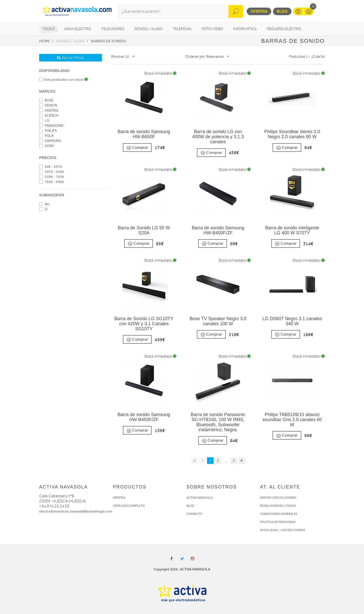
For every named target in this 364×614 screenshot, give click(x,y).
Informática (245, 29)
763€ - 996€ (52, 182)
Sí (43, 209)
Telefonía (182, 29)
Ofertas (259, 11)
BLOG (190, 506)
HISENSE (49, 110)
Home (45, 41)
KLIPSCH (49, 116)
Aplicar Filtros (70, 58)
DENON (48, 105)
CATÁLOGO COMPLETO (129, 506)
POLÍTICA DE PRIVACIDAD (278, 522)
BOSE (46, 100)
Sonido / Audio (148, 29)
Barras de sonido (109, 41)
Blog (282, 11)
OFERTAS (119, 498)
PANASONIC (52, 126)
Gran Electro (78, 29)
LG (44, 121)
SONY (47, 146)
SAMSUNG (50, 141)
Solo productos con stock (64, 80)
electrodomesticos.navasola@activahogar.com (76, 511)
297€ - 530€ (52, 172)
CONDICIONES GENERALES (279, 514)
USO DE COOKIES (293, 530)
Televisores (113, 29)
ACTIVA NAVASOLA (200, 498)
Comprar (137, 148)
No (44, 204)
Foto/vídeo (212, 29)
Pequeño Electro (284, 29)
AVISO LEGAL (269, 530)
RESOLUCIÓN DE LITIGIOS (278, 506)
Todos (49, 29)
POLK (46, 136)
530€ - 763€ (52, 177)
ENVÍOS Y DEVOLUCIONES (278, 498)
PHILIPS (48, 131)
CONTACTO (194, 514)
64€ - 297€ (51, 167)
